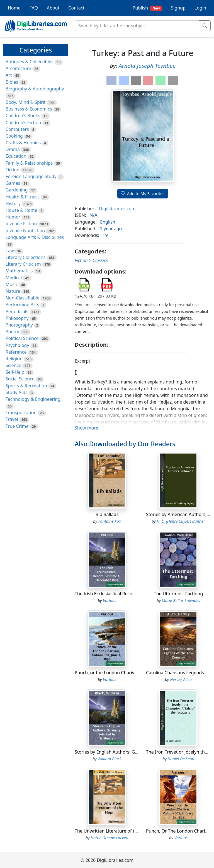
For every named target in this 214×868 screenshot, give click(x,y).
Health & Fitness (23, 197)
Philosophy (17, 318)
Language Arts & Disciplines (35, 237)
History (13, 203)
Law (10, 251)
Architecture (18, 68)
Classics (100, 260)
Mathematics (19, 271)
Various (110, 600)
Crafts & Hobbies (23, 143)
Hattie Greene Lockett (110, 838)
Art (9, 75)
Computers (17, 129)
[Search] (137, 26)
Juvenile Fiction (21, 224)
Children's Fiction (23, 123)
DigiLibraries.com (117, 208)
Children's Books (23, 116)
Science (13, 365)
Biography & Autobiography (35, 89)
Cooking (14, 136)
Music (12, 284)
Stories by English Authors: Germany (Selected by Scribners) (137, 752)
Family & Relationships (29, 163)
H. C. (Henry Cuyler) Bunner (181, 521)
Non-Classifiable (22, 298)
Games (13, 183)
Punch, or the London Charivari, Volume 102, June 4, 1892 (135, 673)
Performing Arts (22, 304)
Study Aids (16, 392)
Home (14, 8)
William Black (110, 759)
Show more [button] (87, 428)
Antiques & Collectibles (30, 62)
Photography (19, 325)
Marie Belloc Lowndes (181, 600)
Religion (14, 359)
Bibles (12, 82)
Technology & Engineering (33, 399)
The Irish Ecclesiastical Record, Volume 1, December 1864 (134, 594)
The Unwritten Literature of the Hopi (113, 831)
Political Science (22, 338)
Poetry (12, 332)
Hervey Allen (181, 679)
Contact (76, 8)
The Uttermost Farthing (178, 594)
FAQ (34, 8)
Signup (178, 8)
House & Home (21, 210)
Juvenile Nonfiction (25, 231)
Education (16, 156)
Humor (13, 217)
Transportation (21, 413)
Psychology (17, 345)
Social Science (20, 379)
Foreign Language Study (31, 176)
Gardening (17, 190)
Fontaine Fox (110, 521)
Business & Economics (29, 109)
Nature (13, 291)
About (53, 8)
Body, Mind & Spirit (26, 102)
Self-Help (15, 372)
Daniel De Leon (181, 759)
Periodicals (17, 311)
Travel (12, 419)
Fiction (13, 170)
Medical (14, 278)
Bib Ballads (107, 514)
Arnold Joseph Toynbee (147, 66)
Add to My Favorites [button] (143, 194)
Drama (13, 149)
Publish (147, 8)
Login (200, 8)
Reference (16, 352)
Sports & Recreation (26, 386)
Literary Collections (25, 257)
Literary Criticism (23, 264)
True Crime (17, 426)
